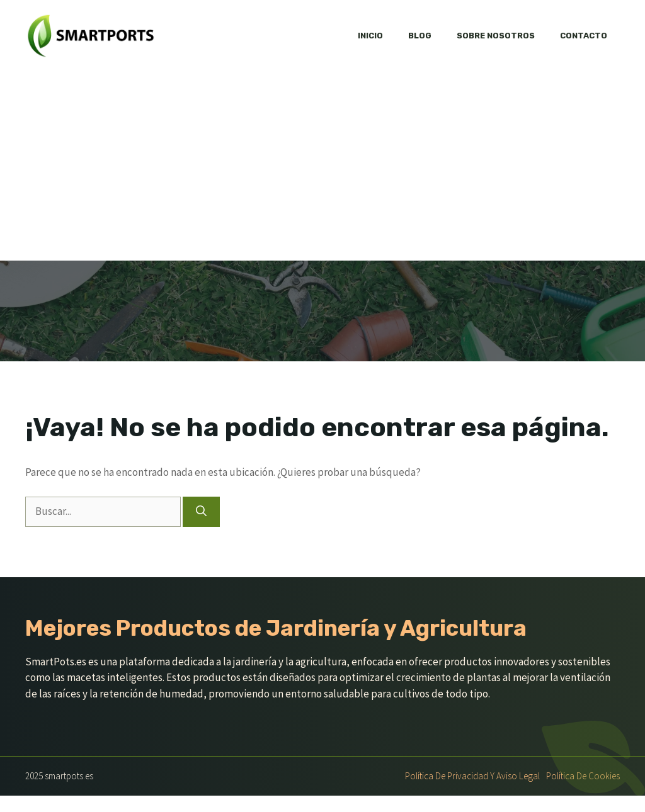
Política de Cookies (583, 776)
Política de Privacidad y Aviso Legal (472, 776)
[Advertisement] (322, 166)
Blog (420, 36)
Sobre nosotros (496, 36)
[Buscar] (201, 512)
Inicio (370, 36)
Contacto (584, 36)
